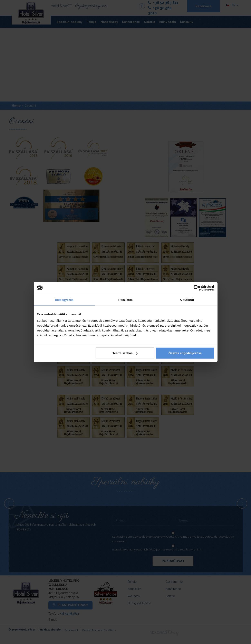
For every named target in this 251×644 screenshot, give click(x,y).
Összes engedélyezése (185, 353)
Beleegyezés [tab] (64, 300)
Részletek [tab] (125, 300)
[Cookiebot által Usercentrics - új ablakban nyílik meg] (197, 288)
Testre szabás (125, 353)
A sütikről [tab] (187, 300)
